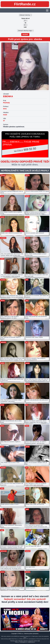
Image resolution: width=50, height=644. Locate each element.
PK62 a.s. (17, 642)
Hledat (25, 35)
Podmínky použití (14, 641)
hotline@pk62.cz (23, 642)
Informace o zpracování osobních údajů (32, 641)
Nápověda (20, 641)
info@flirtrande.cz (31, 642)
